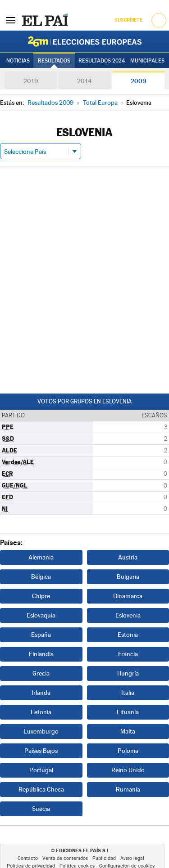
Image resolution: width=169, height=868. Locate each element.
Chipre (41, 596)
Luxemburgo (41, 731)
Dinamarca (128, 596)
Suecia (41, 809)
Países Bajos (41, 751)
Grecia (41, 673)
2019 (31, 81)
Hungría (128, 673)
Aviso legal (132, 858)
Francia (128, 654)
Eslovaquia (41, 615)
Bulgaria (128, 577)
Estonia (128, 635)
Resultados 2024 (102, 61)
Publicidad (104, 858)
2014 (84, 81)
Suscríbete (128, 20)
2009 (138, 81)
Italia (128, 693)
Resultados (54, 61)
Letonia (41, 712)
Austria (128, 557)
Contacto (28, 858)
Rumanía (128, 789)
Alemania (41, 557)
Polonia (128, 751)
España (41, 635)
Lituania (128, 712)
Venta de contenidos (65, 858)
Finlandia (41, 654)
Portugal (41, 770)
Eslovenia (128, 615)
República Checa (41, 789)
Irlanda (41, 693)
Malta (128, 731)
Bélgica (41, 577)
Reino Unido (128, 770)
